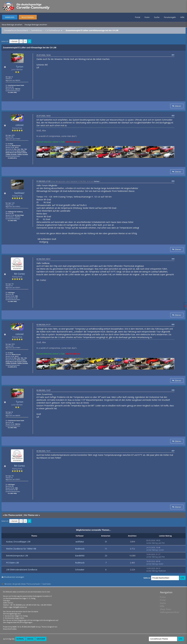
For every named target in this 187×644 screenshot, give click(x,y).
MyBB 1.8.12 (17, 627)
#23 (173, 181)
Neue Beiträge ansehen (12, 25)
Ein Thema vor (31, 515)
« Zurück (14, 41)
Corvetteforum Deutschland (16, 30)
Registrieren (28, 17)
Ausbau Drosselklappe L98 (18, 542)
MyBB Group (36, 627)
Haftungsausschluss (169, 612)
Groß (30, 639)
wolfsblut (80, 542)
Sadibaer (19, 193)
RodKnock (80, 549)
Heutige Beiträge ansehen (36, 25)
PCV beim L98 (12, 563)
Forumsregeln (170, 17)
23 (106, 556)
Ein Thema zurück (13, 515)
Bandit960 (80, 556)
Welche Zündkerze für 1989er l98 (21, 549)
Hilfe (182, 17)
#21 (173, 55)
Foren (147, 17)
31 (106, 542)
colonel (20, 125)
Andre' (161, 564)
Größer (41, 639)
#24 (173, 259)
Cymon (161, 550)
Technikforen (37, 30)
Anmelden (10, 17)
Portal (138, 17)
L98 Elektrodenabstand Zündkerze (22, 570)
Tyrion (19, 67)
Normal (20, 639)
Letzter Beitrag (152, 543)
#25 (173, 324)
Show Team (166, 609)
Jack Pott (162, 543)
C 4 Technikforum (53, 30)
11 (106, 549)
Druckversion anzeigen (14, 577)
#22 (173, 116)
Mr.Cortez (20, 274)
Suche (157, 17)
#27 (173, 451)
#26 (173, 390)
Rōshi (5, 629)
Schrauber (80, 570)
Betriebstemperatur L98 (17, 556)
